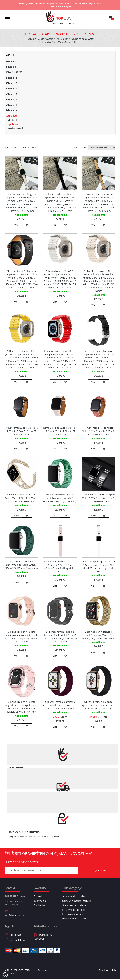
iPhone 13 (12, 89)
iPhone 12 (12, 83)
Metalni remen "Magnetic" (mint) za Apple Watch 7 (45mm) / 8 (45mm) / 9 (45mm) (60, 498)
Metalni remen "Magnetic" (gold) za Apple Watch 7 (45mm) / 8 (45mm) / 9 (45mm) (99, 635)
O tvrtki (38, 896)
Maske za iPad (15, 128)
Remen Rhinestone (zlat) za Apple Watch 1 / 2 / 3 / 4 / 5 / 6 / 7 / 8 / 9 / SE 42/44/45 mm (21, 498)
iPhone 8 (11, 67)
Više (16, 225)
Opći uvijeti (40, 905)
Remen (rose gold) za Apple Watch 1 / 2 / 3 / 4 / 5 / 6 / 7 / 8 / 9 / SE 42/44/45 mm (99, 431)
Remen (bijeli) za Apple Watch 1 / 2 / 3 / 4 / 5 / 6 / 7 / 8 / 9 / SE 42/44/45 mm (60, 431)
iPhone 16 (12, 105)
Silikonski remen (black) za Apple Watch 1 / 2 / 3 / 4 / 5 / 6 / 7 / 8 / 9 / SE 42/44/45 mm (98, 705)
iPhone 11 (12, 78)
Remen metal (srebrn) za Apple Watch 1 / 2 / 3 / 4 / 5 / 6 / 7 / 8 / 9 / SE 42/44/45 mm (99, 498)
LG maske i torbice (73, 914)
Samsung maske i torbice (77, 901)
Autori (107, 970)
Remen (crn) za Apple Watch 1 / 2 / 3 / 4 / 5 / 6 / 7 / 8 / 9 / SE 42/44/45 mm (21, 431)
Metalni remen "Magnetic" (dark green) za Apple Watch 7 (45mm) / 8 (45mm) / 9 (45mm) (22, 565)
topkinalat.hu (17, 940)
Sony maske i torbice (74, 905)
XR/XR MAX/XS (14, 72)
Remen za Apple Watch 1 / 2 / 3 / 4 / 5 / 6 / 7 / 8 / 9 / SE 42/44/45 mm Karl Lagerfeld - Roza (60, 566)
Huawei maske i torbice (76, 919)
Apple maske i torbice (75, 896)
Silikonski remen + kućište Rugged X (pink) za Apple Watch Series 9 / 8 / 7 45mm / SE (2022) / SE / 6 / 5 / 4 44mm (22, 707)
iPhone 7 (11, 61)
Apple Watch (15, 124)
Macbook (13, 120)
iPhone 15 (12, 99)
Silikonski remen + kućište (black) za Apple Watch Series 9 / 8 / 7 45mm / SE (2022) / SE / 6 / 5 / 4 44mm (60, 637)
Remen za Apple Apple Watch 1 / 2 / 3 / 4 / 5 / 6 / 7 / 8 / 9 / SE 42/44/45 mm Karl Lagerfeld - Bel (99, 566)
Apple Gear (12, 116)
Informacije (40, 901)
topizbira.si (16, 935)
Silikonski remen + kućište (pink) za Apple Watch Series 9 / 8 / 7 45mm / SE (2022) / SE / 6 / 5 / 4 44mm (22, 637)
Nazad (31, 39)
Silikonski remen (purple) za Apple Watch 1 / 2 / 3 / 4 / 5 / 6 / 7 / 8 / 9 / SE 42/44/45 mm (60, 705)
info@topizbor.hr (14, 915)
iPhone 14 (12, 94)
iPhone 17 (12, 110)
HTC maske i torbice (74, 910)
